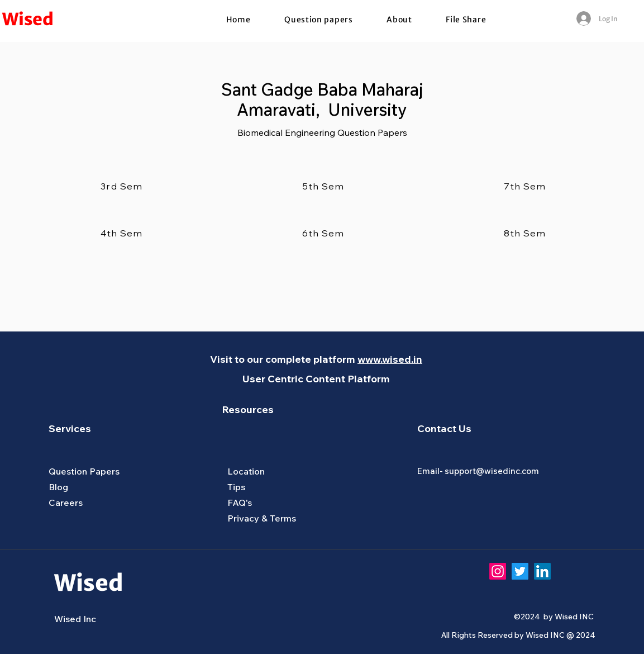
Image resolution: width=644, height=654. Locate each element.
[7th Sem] (526, 186)
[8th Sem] (526, 233)
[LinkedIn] (542, 571)
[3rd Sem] (123, 186)
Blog (58, 487)
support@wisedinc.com (492, 471)
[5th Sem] (325, 186)
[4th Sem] (123, 233)
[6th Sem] (325, 233)
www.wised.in (390, 359)
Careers (66, 503)
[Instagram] (498, 571)
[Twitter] (520, 571)
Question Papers (84, 471)
